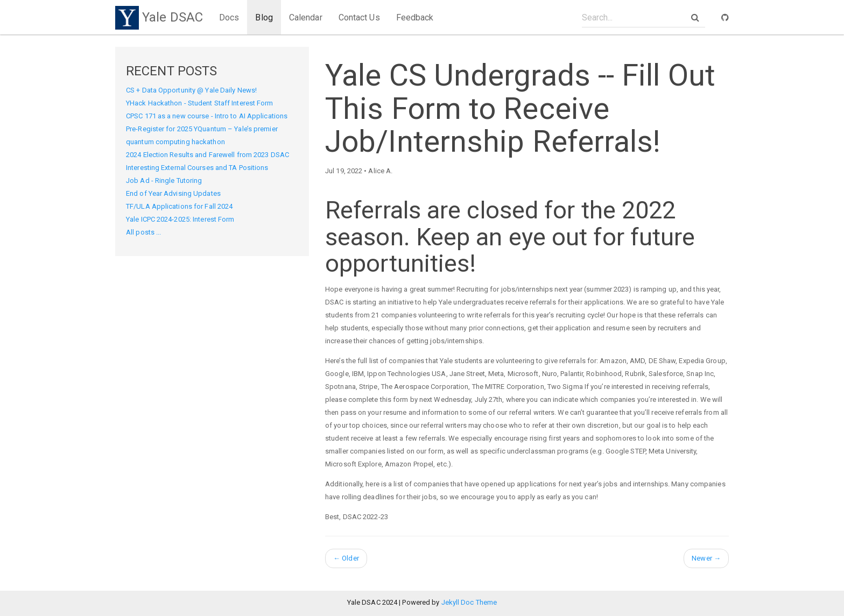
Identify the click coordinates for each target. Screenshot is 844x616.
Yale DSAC (159, 17)
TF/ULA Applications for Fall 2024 (179, 206)
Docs (229, 17)
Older (346, 558)
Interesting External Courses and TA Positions (197, 168)
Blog (264, 17)
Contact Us (359, 17)
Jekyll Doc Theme (469, 602)
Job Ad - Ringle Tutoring (164, 180)
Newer (706, 558)
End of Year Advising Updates (173, 193)
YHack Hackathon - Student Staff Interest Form (200, 103)
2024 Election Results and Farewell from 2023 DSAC (208, 155)
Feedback (415, 17)
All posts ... (143, 232)
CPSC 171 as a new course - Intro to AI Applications (207, 116)
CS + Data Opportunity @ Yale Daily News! (191, 90)
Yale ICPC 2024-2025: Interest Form (180, 219)
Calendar (306, 17)
